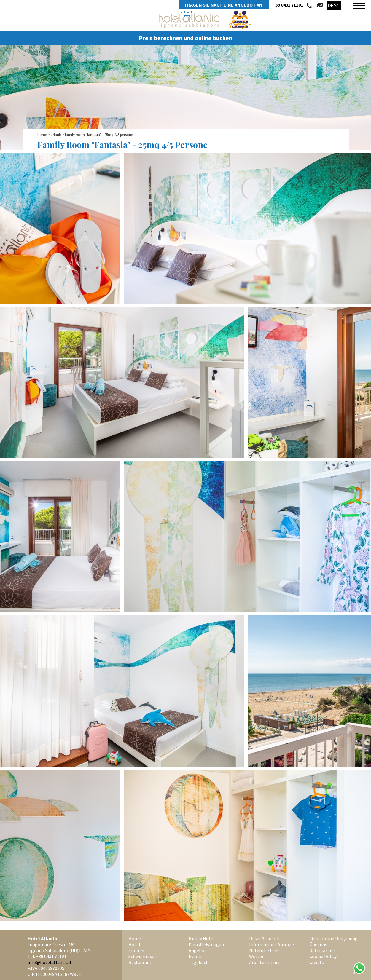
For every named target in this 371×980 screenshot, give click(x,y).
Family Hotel (202, 938)
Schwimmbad (142, 956)
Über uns (318, 944)
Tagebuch (199, 962)
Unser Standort (265, 938)
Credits (317, 962)
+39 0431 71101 (288, 5)
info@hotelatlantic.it (50, 962)
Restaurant (140, 962)
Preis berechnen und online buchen (186, 38)
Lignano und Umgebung (333, 938)
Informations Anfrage (272, 944)
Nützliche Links (265, 950)
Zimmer (137, 950)
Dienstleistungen (206, 944)
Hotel (134, 944)
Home (42, 135)
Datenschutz (322, 950)
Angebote (199, 950)
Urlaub (56, 135)
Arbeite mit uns (265, 962)
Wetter (256, 956)
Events (196, 956)
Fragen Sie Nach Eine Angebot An (224, 5)
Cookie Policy (323, 956)
